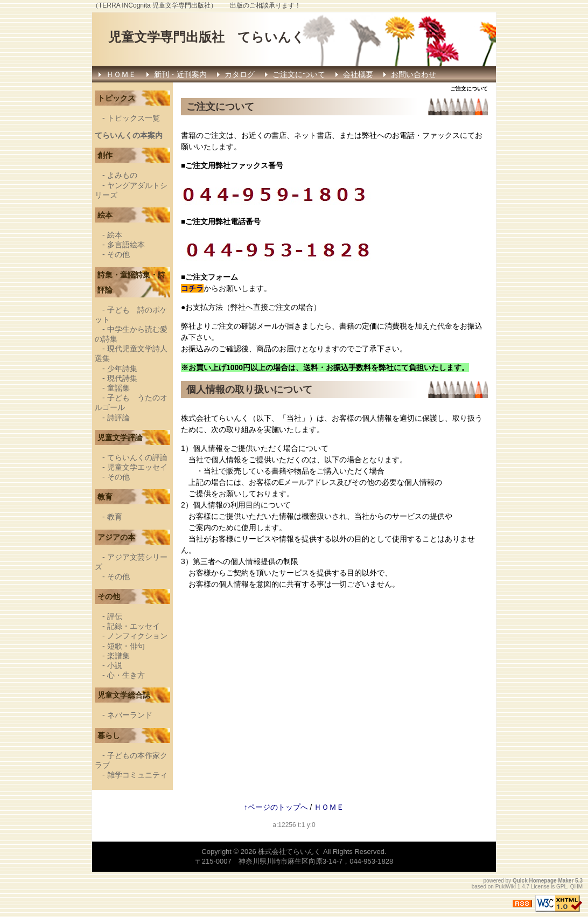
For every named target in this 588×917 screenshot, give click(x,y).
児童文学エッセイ (137, 467)
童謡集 (118, 388)
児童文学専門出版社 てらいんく (206, 37)
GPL (562, 887)
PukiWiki (506, 887)
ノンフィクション (137, 636)
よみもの (122, 175)
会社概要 (358, 74)
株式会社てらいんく (289, 852)
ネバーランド (130, 715)
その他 (118, 254)
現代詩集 (122, 378)
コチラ (192, 288)
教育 (115, 517)
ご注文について (299, 74)
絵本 (115, 235)
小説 (115, 665)
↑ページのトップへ (276, 807)
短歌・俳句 (126, 646)
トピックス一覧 (134, 118)
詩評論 (118, 418)
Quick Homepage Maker (543, 881)
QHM (576, 887)
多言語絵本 (126, 245)
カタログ (240, 74)
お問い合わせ (414, 74)
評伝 (115, 616)
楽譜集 (118, 656)
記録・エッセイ (134, 626)
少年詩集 (122, 369)
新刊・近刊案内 (180, 74)
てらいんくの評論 (137, 457)
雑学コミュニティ (137, 775)
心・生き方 (126, 675)
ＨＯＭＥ (121, 74)
